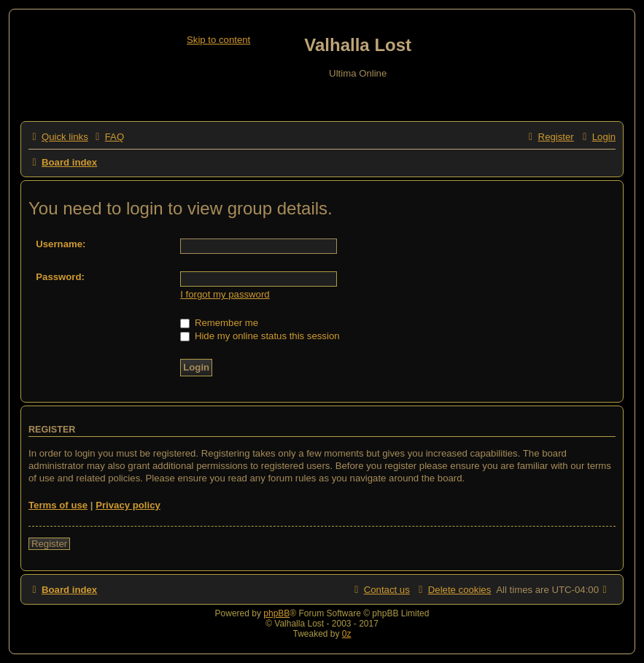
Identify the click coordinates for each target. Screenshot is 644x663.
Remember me (219, 323)
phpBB (276, 613)
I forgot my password (225, 294)
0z (347, 634)
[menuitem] (108, 137)
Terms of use (58, 505)
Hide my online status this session (260, 336)
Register (49, 544)
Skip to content (218, 40)
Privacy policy (128, 505)
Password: (60, 277)
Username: (61, 244)
